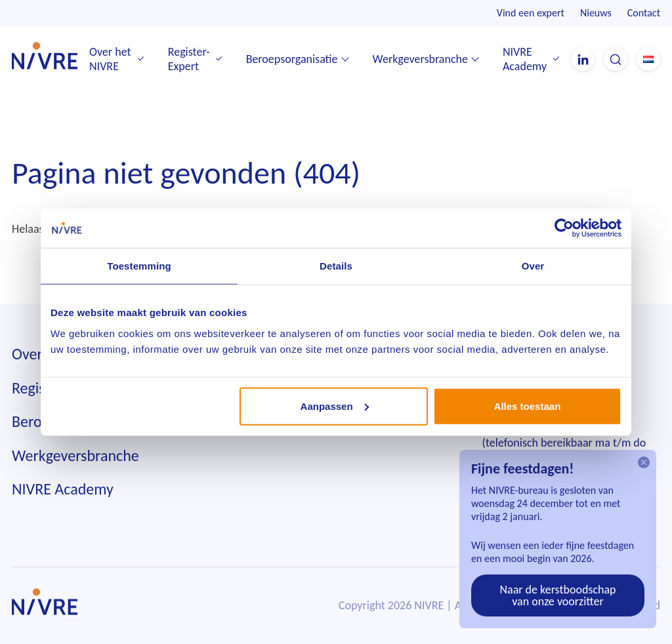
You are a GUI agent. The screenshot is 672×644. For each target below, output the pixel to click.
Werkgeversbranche (420, 59)
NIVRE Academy (525, 59)
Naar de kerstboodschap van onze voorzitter (557, 595)
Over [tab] (533, 266)
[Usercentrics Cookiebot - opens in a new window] (564, 228)
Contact (644, 13)
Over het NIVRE (110, 59)
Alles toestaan (528, 406)
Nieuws (596, 13)
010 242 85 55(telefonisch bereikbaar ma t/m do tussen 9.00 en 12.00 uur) (564, 443)
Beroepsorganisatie (292, 59)
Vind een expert (531, 13)
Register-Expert (189, 59)
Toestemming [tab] (139, 266)
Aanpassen (335, 406)
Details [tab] (336, 266)
